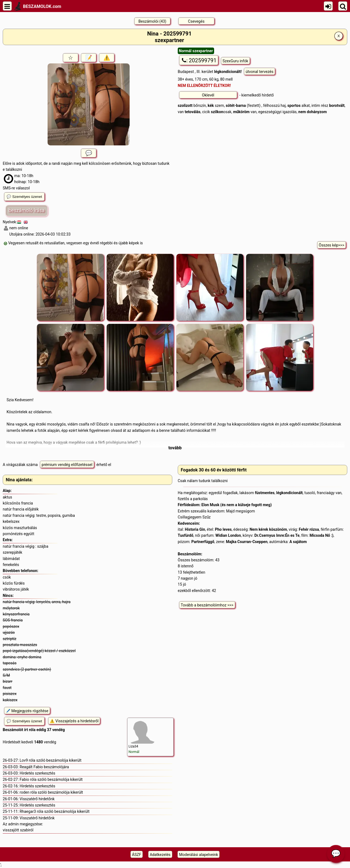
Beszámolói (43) (152, 21)
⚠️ (107, 58)
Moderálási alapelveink (199, 855)
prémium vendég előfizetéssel (67, 465)
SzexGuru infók (235, 61)
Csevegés (196, 21)
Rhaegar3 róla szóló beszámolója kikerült (55, 811)
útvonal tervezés (259, 72)
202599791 (199, 60)
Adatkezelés (160, 855)
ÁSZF (137, 855)
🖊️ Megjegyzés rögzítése (27, 711)
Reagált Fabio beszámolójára (44, 767)
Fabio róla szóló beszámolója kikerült (51, 779)
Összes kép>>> (332, 245)
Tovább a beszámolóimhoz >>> (207, 605)
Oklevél (208, 95)
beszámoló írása (27, 210)
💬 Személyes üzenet (24, 197)
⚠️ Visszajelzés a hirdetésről (74, 721)
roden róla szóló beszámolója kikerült (51, 792)
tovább (175, 448)
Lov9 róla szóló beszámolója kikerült (51, 760)
